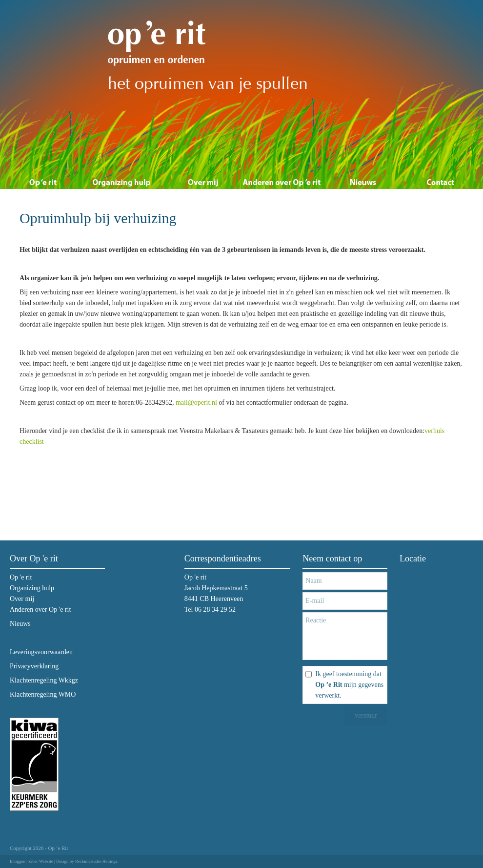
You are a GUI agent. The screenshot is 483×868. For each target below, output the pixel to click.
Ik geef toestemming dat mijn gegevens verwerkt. (349, 685)
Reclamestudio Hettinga (96, 861)
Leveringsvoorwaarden (41, 652)
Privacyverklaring (34, 666)
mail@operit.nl (196, 403)
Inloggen (18, 861)
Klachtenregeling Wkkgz (44, 680)
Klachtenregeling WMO (43, 694)
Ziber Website (40, 861)
